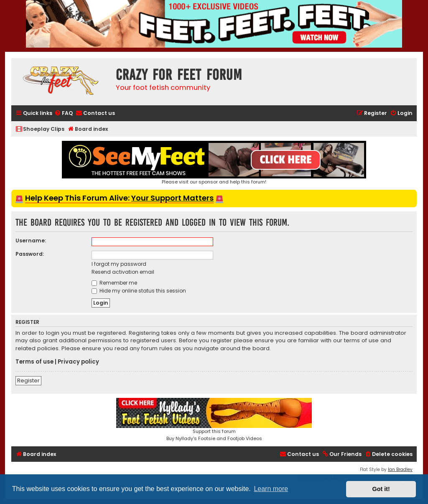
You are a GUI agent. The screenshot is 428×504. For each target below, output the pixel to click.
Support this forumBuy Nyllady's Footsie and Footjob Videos (214, 420)
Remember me (114, 283)
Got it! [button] (381, 489)
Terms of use (34, 362)
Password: (30, 254)
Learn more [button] (271, 489)
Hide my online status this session (139, 291)
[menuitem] (64, 113)
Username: (31, 241)
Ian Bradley (400, 470)
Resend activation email (123, 272)
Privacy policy (78, 362)
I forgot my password (119, 264)
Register (28, 381)
